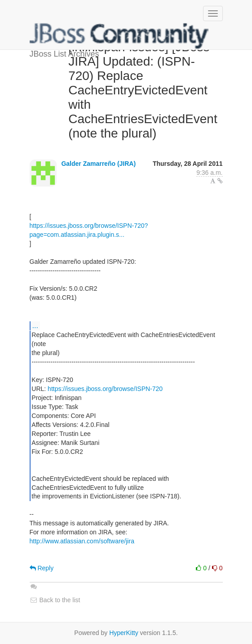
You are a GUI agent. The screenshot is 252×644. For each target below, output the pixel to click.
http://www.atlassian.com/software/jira (82, 541)
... (35, 325)
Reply (42, 568)
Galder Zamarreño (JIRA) (98, 164)
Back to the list (55, 600)
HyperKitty (124, 633)
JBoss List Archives (119, 36)
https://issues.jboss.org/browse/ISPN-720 (105, 389)
